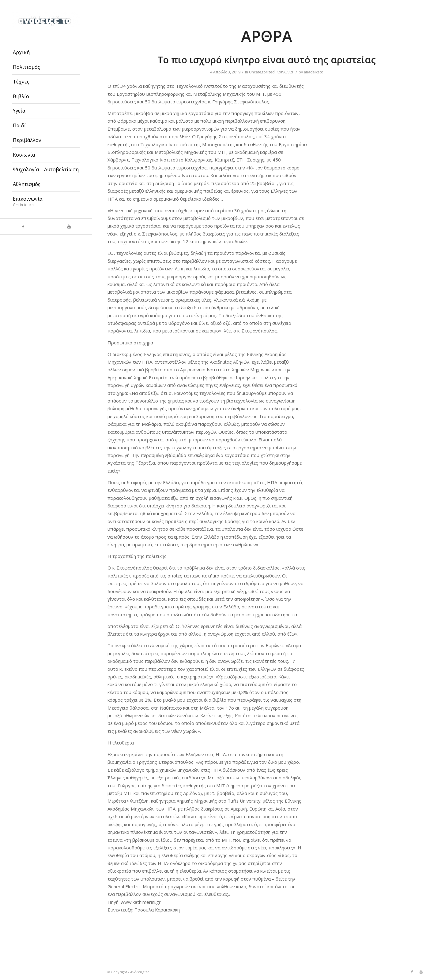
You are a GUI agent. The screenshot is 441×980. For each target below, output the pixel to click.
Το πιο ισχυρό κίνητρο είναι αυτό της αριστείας (267, 60)
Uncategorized (262, 72)
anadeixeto (314, 72)
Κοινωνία (285, 72)
